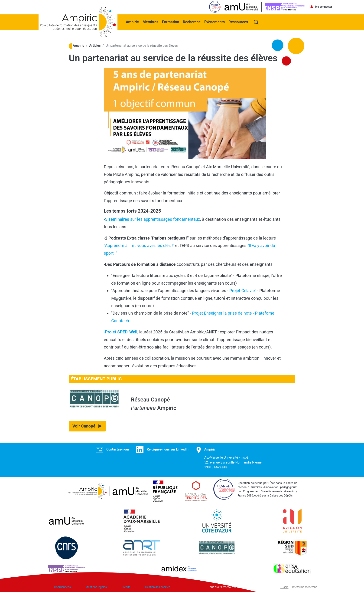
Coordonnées (62, 586)
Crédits (126, 586)
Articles (95, 45)
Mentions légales (96, 586)
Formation (171, 21)
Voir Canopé (84, 425)
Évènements (215, 21)
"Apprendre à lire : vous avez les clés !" (139, 245)
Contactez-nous (118, 449)
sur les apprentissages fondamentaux (153, 219)
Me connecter (324, 7)
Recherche (192, 21)
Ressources (239, 21)
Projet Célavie (242, 290)
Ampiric (133, 21)
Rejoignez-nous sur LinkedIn (168, 449)
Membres (151, 21)
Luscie (284, 586)
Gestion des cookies (158, 586)
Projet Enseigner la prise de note (222, 312)
